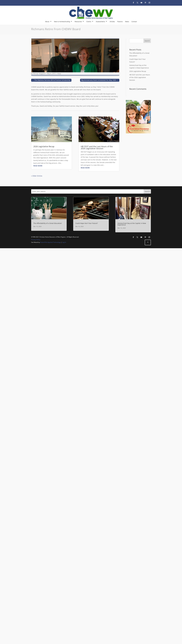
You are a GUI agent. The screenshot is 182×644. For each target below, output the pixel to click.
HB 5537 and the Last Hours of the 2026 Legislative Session (97, 147)
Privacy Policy (36, 240)
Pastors (120, 22)
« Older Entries (37, 176)
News (127, 22)
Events (89, 22)
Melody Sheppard (39, 74)
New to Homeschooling (62, 22)
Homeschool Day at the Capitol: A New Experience (132, 224)
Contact (134, 22)
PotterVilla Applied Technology (50, 242)
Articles (112, 22)
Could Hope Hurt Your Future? (87, 223)
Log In (64, 242)
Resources (78, 22)
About (47, 22)
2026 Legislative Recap (44, 146)
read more (38, 166)
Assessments (100, 22)
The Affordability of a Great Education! (48, 223)
